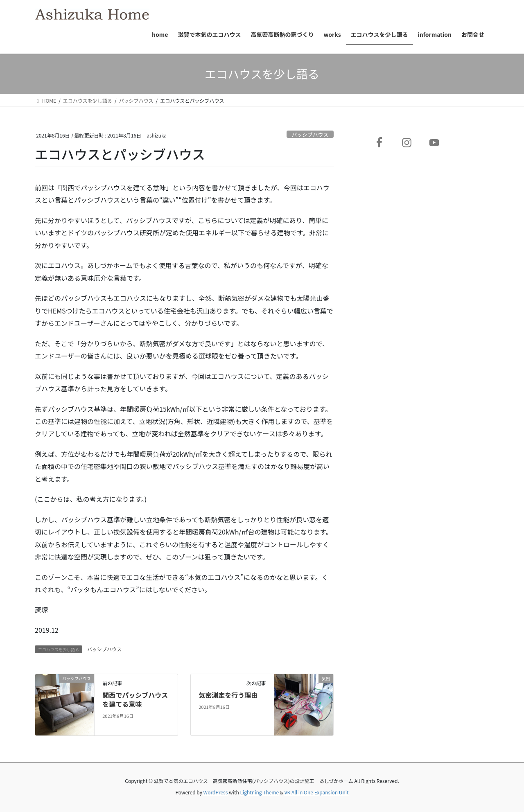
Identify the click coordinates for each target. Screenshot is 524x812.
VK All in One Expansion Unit (317, 792)
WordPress (216, 792)
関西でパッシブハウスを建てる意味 (135, 699)
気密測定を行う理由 (228, 695)
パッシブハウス (310, 134)
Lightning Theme (259, 792)
